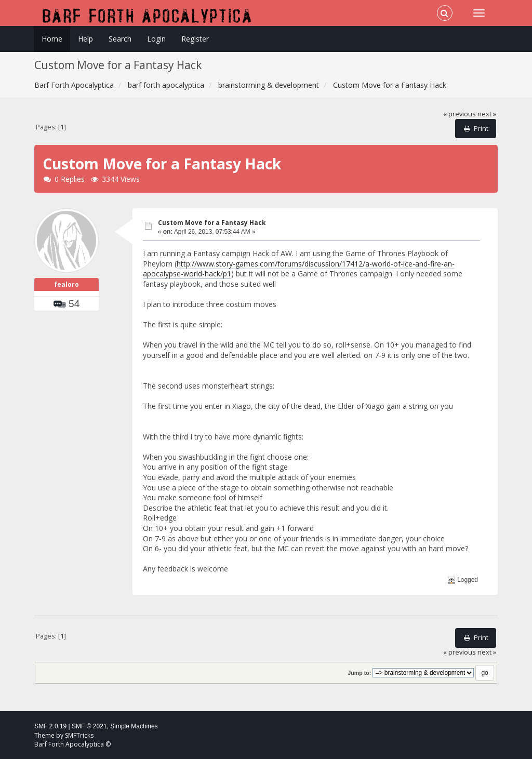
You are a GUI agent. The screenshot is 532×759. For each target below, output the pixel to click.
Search (120, 39)
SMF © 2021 (89, 726)
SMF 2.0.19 (50, 726)
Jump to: (359, 673)
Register (195, 39)
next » (487, 114)
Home (52, 39)
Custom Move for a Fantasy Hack (212, 223)
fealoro (66, 284)
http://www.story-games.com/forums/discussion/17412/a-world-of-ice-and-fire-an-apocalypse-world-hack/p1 (299, 269)
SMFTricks (79, 735)
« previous (460, 114)
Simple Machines (134, 726)
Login (156, 39)
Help (85, 39)
